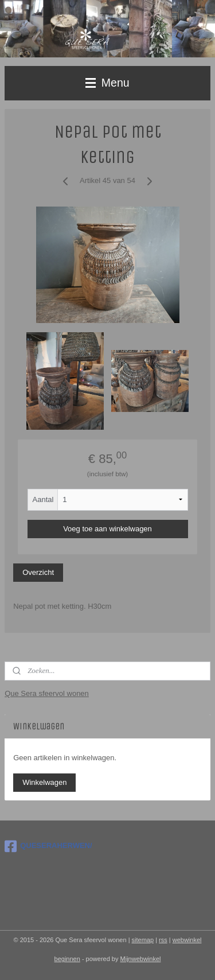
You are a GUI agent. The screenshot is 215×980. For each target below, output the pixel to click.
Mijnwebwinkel (141, 959)
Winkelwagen (44, 782)
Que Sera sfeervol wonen (47, 693)
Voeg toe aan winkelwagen (107, 529)
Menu (107, 83)
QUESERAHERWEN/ (48, 846)
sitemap (143, 940)
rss (163, 940)
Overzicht (38, 573)
